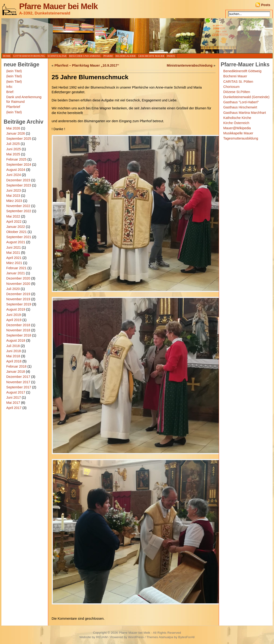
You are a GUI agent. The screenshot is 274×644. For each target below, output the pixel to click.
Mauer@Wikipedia (237, 128)
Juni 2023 (14, 190)
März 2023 (14, 201)
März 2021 (14, 263)
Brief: (10, 92)
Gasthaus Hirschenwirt (240, 107)
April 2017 (14, 408)
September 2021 (19, 237)
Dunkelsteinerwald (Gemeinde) (246, 97)
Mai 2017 (13, 403)
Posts (266, 5)
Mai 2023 (13, 196)
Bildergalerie (126, 56)
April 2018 (14, 361)
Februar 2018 (16, 366)
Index (171, 56)
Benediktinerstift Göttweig (242, 71)
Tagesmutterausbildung (241, 138)
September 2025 (19, 139)
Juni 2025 (14, 149)
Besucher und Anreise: (85, 56)
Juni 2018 (14, 351)
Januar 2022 (16, 227)
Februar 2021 (16, 268)
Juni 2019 (14, 315)
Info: (10, 87)
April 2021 (14, 258)
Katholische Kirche (237, 118)
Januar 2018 (16, 372)
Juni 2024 (14, 175)
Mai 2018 (13, 356)
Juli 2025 (13, 144)
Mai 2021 (13, 253)
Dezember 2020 (18, 278)
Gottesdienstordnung (29, 56)
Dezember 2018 (18, 325)
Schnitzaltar (57, 56)
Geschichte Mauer (151, 56)
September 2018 (19, 335)
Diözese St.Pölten (237, 92)
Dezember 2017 (18, 377)
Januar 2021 (16, 273)
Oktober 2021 (16, 232)
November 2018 (18, 330)
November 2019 (18, 299)
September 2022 (19, 211)
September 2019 (19, 304)
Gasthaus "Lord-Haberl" (241, 102)
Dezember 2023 (18, 180)
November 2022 (18, 206)
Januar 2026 (16, 133)
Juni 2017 (14, 397)
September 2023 (19, 185)
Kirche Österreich (236, 123)
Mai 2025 (13, 154)
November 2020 (18, 284)
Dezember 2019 (18, 294)
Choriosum (231, 87)
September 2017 (19, 387)
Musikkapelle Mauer (238, 133)
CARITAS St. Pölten (238, 82)
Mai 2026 (13, 128)
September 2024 (19, 165)
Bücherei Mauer (235, 76)
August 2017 (16, 392)
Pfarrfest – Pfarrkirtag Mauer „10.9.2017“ (87, 65)
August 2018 (16, 340)
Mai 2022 (13, 216)
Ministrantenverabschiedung (190, 65)
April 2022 (14, 222)
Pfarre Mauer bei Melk (58, 6)
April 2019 (14, 320)
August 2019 (16, 309)
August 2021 (16, 242)
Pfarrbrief (13, 107)
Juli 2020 (13, 289)
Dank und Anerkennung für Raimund (24, 99)
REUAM (102, 637)
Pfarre (108, 56)
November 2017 (18, 382)
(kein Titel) (14, 71)
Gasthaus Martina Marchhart (245, 113)
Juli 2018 (13, 346)
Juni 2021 (14, 247)
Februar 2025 (16, 159)
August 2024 (16, 170)
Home (7, 56)
